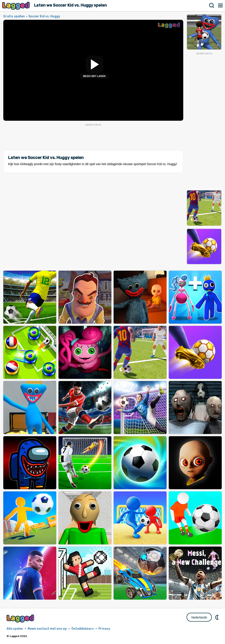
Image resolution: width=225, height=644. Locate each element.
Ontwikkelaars (83, 629)
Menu (221, 5)
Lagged (16, 6)
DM (217, 617)
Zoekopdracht (212, 5)
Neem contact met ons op (47, 629)
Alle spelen (15, 629)
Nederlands (199, 617)
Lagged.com (21, 618)
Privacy (104, 629)
